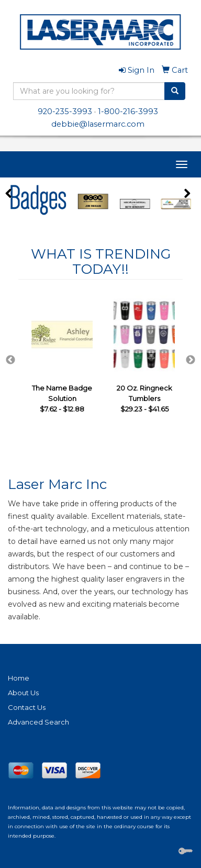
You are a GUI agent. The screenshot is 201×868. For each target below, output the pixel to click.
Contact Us (27, 707)
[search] (175, 91)
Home (19, 678)
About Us (23, 693)
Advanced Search (38, 722)
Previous (10, 360)
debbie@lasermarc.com (98, 124)
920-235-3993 (65, 112)
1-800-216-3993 (128, 112)
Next (191, 360)
